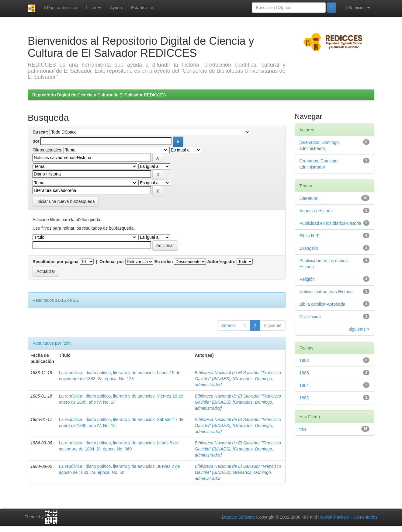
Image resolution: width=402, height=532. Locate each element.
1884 (304, 385)
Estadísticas (142, 8)
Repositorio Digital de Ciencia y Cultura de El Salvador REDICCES (99, 95)
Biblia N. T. (310, 236)
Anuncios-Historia (316, 211)
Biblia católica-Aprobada (322, 304)
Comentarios (365, 517)
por (36, 141)
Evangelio (309, 248)
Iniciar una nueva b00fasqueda (66, 201)
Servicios (358, 8)
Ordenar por (112, 262)
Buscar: (40, 132)
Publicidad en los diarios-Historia (330, 223)
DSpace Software (239, 517)
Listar (93, 8)
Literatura (308, 198)
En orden (164, 262)
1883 (304, 360)
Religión (307, 279)
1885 (304, 373)
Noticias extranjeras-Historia (326, 292)
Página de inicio (61, 8)
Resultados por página (55, 262)
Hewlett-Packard (334, 517)
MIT (305, 517)
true (303, 429)
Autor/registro (221, 262)
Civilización (310, 317)
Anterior (229, 325)
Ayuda (116, 8)
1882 (304, 398)
